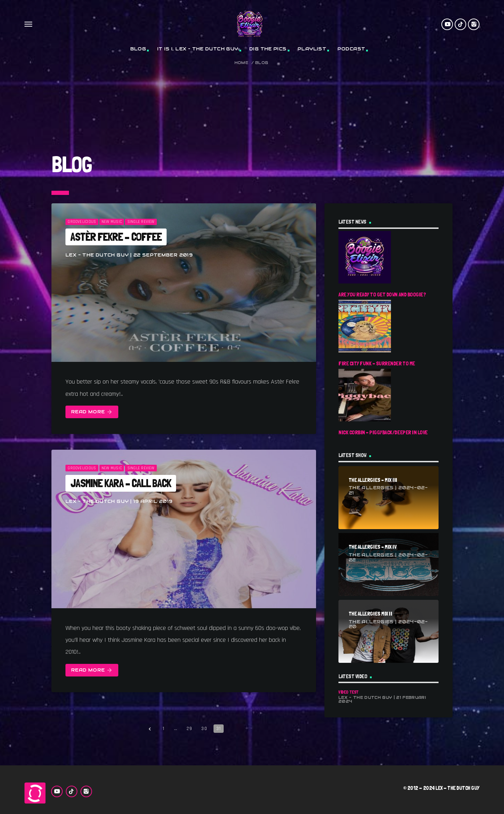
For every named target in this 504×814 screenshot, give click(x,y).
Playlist (312, 49)
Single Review (141, 222)
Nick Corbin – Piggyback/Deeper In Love (383, 432)
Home (241, 63)
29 (189, 729)
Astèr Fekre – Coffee (116, 237)
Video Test (349, 692)
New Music (112, 222)
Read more (92, 412)
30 (204, 729)
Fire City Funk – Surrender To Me (377, 363)
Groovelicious (82, 222)
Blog (138, 49)
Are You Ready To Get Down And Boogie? (382, 294)
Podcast (351, 49)
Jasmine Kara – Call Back (121, 483)
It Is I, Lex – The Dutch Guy (198, 49)
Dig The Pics (268, 49)
